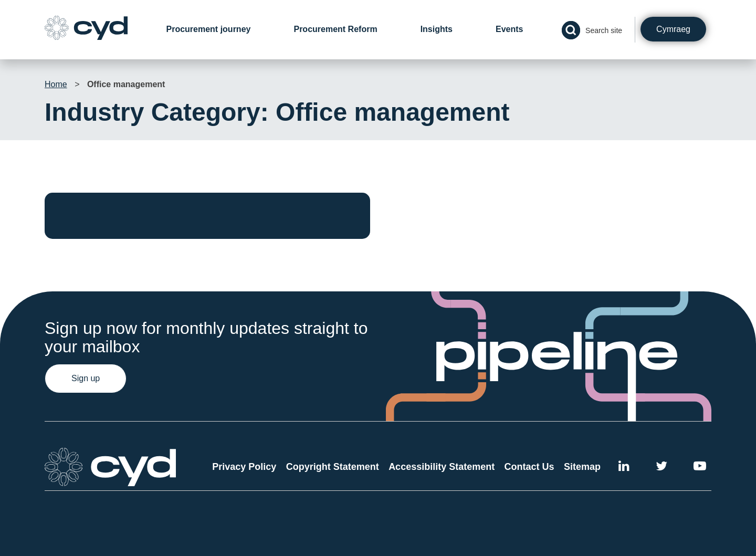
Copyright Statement (333, 467)
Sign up (86, 378)
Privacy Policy (244, 467)
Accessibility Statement (442, 467)
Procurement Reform (335, 29)
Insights (437, 29)
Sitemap (582, 467)
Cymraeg (673, 29)
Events (509, 29)
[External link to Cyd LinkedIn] (624, 468)
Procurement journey (209, 29)
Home (56, 84)
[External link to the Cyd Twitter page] (661, 468)
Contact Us (529, 467)
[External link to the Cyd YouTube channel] (700, 468)
